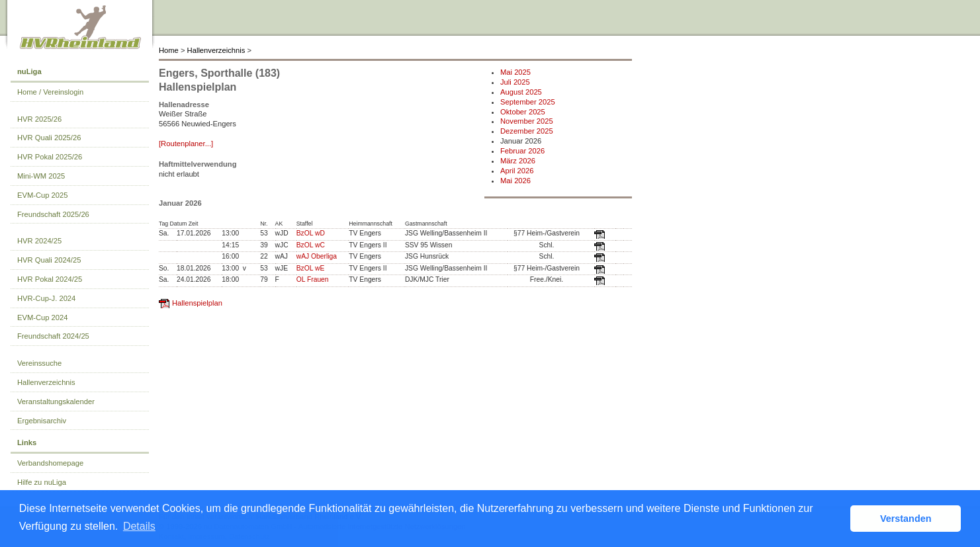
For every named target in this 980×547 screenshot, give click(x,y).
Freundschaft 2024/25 (53, 336)
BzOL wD (311, 233)
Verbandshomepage (50, 463)
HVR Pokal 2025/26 (50, 157)
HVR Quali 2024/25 (49, 260)
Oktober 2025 (523, 112)
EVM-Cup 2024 (43, 317)
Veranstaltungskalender (56, 401)
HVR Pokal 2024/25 (50, 279)
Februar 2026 (522, 151)
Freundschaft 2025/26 (53, 214)
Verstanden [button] (906, 519)
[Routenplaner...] (186, 144)
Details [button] (139, 526)
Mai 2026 (515, 181)
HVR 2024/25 (39, 241)
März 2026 (518, 161)
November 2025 (527, 121)
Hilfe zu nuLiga (42, 482)
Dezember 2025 (527, 131)
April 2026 (517, 171)
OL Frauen (313, 279)
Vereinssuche (39, 363)
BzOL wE (311, 268)
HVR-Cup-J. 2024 (46, 298)
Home (169, 50)
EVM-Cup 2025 (43, 195)
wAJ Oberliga (317, 256)
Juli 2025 (515, 82)
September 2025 (528, 102)
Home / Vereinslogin (50, 92)
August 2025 (521, 92)
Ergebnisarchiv (42, 421)
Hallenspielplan (197, 303)
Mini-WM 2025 (41, 176)
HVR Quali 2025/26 (49, 138)
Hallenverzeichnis (216, 50)
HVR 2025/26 (39, 119)
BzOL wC (311, 245)
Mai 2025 (515, 72)
